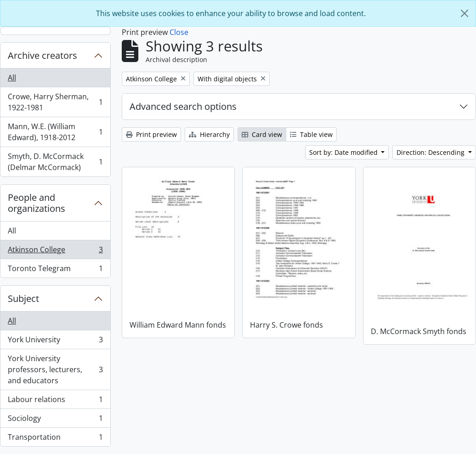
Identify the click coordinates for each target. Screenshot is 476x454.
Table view (311, 134)
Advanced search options (183, 106)
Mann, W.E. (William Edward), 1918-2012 (55, 132)
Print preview (151, 134)
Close (179, 32)
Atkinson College (55, 252)
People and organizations (37, 203)
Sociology (55, 420)
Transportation (55, 439)
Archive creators (42, 55)
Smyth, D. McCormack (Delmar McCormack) (55, 162)
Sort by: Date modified (344, 152)
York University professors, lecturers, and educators (55, 369)
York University (55, 342)
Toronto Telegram (55, 270)
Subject (23, 298)
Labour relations (55, 401)
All (12, 78)
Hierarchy (209, 134)
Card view (262, 134)
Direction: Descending (431, 152)
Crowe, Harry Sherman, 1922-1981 (55, 102)
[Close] (465, 13)
